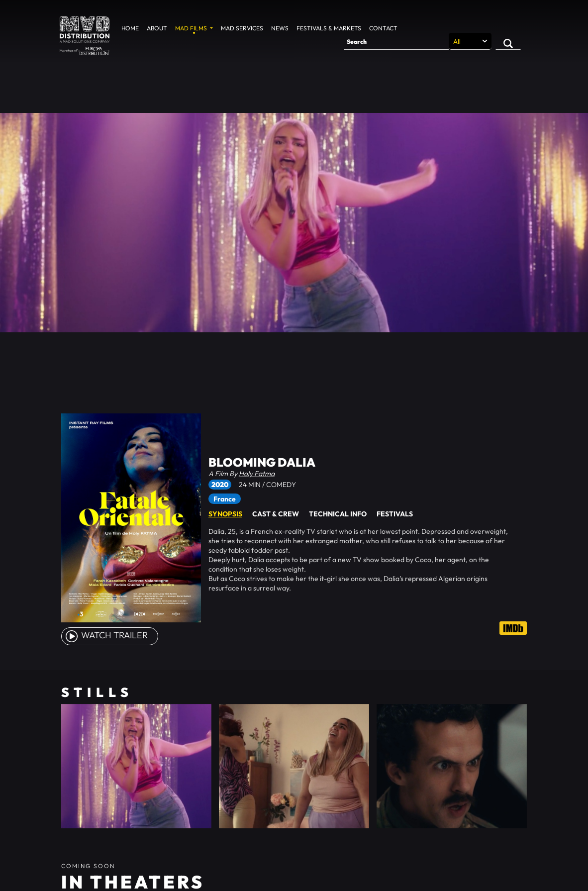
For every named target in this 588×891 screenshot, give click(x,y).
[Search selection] (470, 41)
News (280, 28)
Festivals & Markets (329, 28)
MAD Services (242, 28)
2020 (220, 485)
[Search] (396, 41)
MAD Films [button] (192, 28)
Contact (383, 28)
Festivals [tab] (395, 514)
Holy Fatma (257, 474)
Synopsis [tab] (225, 514)
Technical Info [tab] (338, 514)
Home (130, 28)
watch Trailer (106, 635)
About (157, 28)
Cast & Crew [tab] (276, 514)
